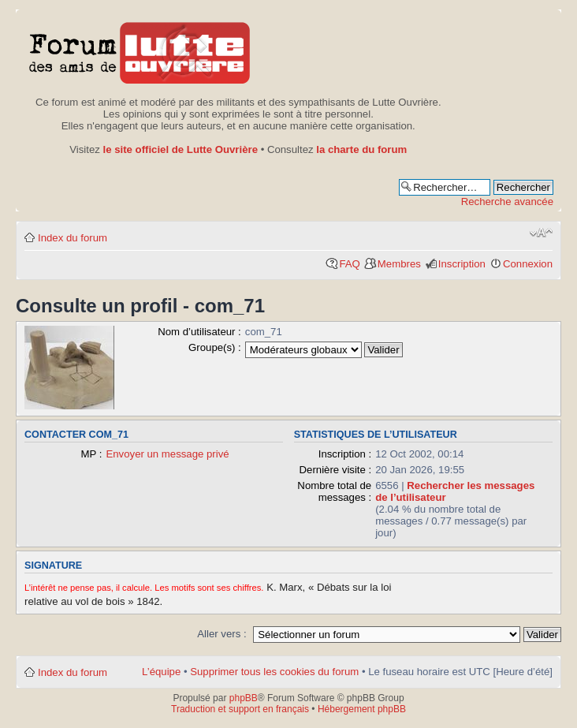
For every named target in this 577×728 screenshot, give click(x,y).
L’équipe (161, 672)
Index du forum (73, 238)
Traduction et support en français (240, 709)
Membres (399, 264)
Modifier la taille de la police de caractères (541, 233)
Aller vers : (221, 634)
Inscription (462, 264)
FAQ (349, 264)
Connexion (528, 264)
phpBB (244, 698)
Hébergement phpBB (362, 709)
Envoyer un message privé (167, 454)
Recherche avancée (507, 202)
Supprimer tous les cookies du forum (274, 672)
